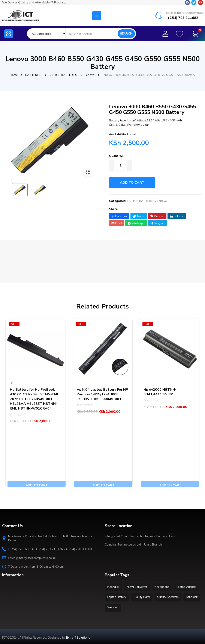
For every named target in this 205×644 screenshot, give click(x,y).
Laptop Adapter (118, 597)
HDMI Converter (139, 587)
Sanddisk (144, 606)
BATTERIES (33, 75)
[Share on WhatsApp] (136, 223)
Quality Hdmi (172, 597)
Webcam (164, 606)
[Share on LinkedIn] (177, 216)
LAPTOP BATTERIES (63, 75)
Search (126, 31)
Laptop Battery (146, 597)
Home (14, 75)
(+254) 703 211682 (182, 13)
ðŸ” (88, 172)
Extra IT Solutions (78, 636)
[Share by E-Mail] (117, 223)
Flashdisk (114, 587)
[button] (97, 11)
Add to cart (132, 183)
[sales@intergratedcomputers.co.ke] (159, 11)
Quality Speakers (119, 606)
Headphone (165, 587)
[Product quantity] (120, 165)
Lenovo (90, 75)
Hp (12, 383)
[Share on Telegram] (158, 223)
